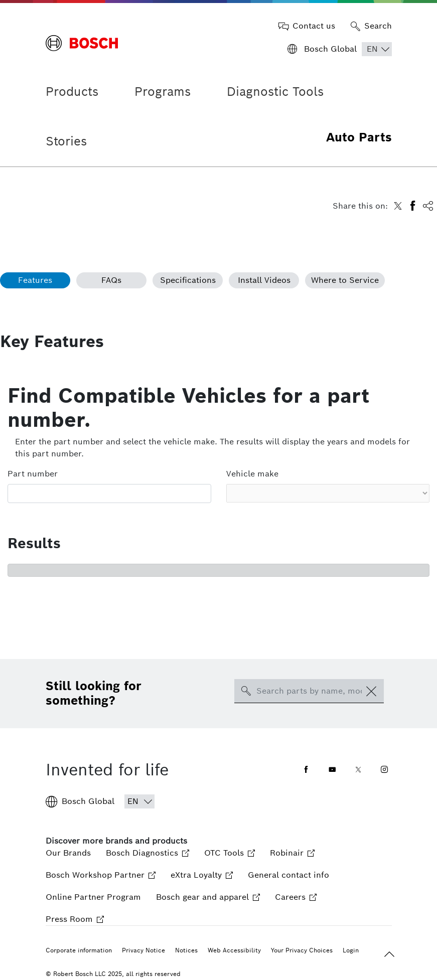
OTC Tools (230, 853)
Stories (66, 141)
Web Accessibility (234, 950)
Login (351, 950)
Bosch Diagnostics (148, 853)
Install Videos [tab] (264, 280)
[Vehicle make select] (328, 493)
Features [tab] (35, 280)
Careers (296, 897)
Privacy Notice (143, 950)
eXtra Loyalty (202, 875)
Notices (186, 950)
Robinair (292, 853)
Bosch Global (80, 801)
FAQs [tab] (111, 280)
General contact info (288, 875)
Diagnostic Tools (275, 92)
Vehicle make (252, 474)
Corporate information (79, 950)
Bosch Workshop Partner (101, 875)
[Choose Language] (377, 49)
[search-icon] (246, 691)
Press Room (75, 919)
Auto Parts (359, 137)
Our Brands (68, 853)
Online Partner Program (93, 897)
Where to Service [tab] (345, 280)
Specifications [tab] (188, 280)
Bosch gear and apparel (208, 897)
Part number (33, 474)
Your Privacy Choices (302, 950)
